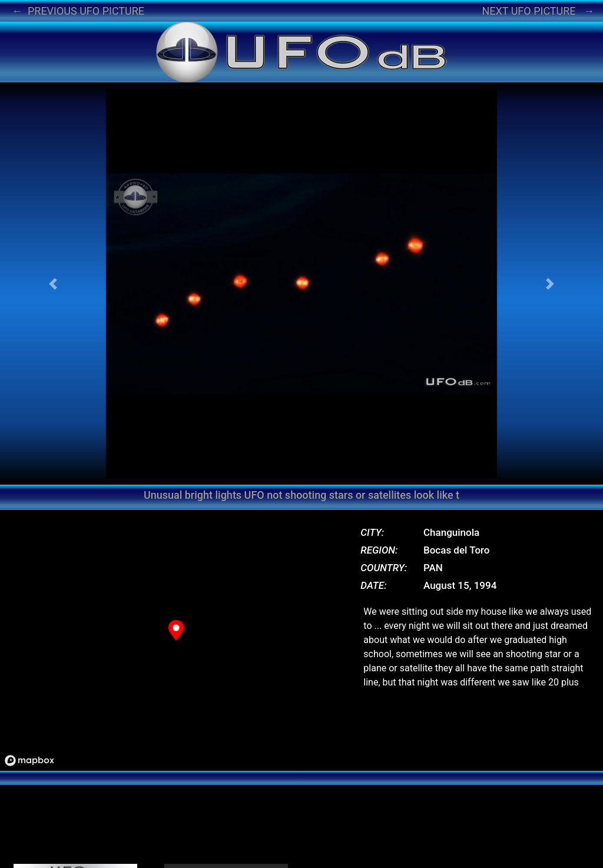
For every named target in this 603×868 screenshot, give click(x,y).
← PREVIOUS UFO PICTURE (78, 11)
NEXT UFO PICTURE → (538, 11)
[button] (53, 284)
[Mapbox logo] (29, 761)
